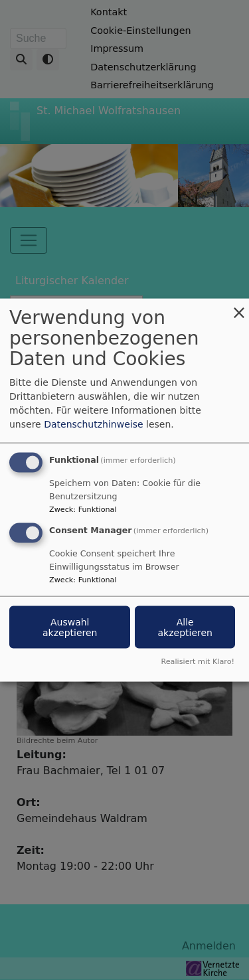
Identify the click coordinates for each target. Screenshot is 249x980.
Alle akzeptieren (185, 627)
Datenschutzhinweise (93, 424)
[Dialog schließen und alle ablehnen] (239, 307)
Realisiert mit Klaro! (198, 661)
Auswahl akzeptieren (70, 627)
